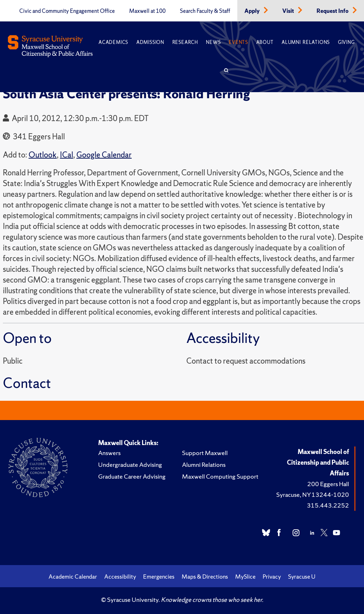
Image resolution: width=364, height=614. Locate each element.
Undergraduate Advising (130, 465)
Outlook (43, 155)
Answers (109, 453)
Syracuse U (302, 576)
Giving (346, 42)
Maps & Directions (205, 576)
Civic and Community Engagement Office (67, 11)
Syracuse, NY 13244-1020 (313, 495)
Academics (113, 42)
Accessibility (120, 576)
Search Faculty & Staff (205, 11)
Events (238, 42)
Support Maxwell (205, 453)
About (265, 42)
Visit (289, 11)
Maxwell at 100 (147, 11)
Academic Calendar (73, 576)
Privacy (272, 576)
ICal (67, 155)
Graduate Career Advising (132, 476)
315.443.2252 (328, 505)
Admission (150, 42)
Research (185, 42)
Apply (253, 11)
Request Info (333, 11)
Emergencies (159, 576)
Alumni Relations (306, 42)
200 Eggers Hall (328, 484)
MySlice (245, 576)
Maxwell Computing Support (220, 476)
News (213, 42)
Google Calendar (104, 155)
